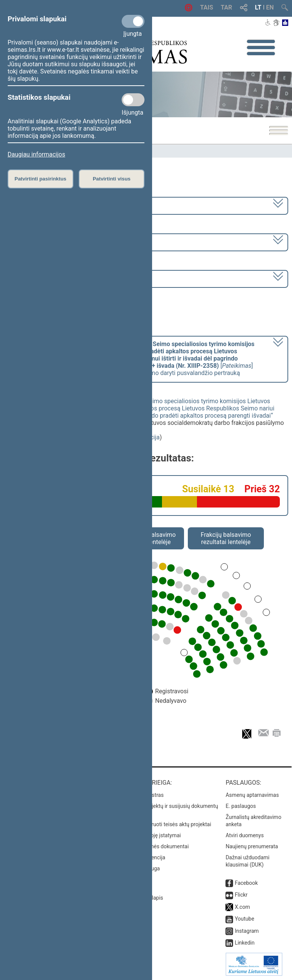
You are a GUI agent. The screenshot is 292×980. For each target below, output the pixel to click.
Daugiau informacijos (36, 154)
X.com (242, 907)
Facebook (246, 883)
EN (270, 7)
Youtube (244, 919)
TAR (227, 7)
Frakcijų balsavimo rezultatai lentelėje (226, 538)
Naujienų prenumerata (252, 846)
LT (258, 7)
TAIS (206, 7)
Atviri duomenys (244, 835)
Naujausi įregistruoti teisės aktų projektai (163, 824)
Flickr (241, 895)
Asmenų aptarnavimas (252, 795)
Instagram (247, 931)
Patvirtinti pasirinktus (40, 179)
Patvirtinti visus (112, 179)
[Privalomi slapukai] (133, 21)
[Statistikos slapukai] (133, 100)
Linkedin (244, 943)
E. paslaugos (241, 806)
